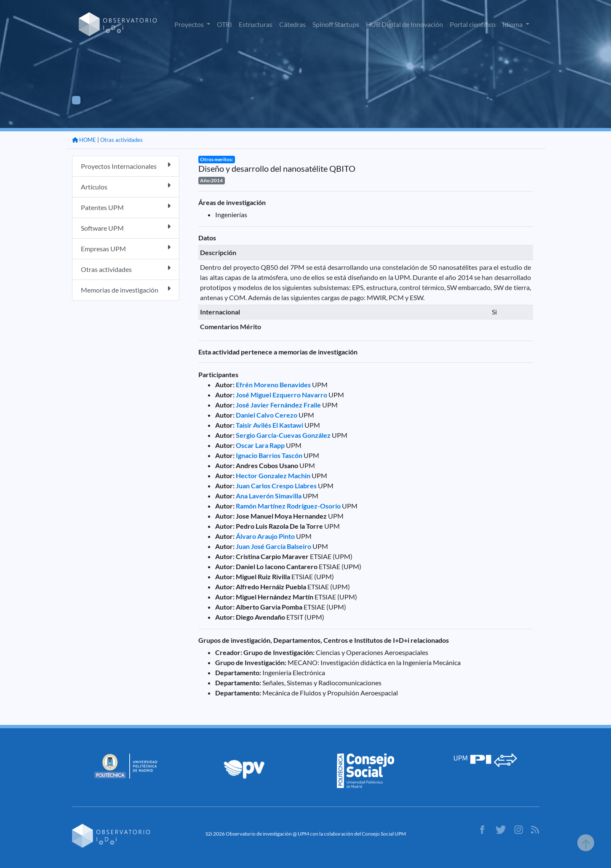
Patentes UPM (126, 207)
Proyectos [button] (190, 24)
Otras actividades (121, 140)
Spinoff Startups (336, 24)
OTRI (224, 24)
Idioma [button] (513, 24)
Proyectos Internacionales (126, 166)
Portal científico (473, 24)
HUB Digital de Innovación (404, 24)
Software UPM (126, 228)
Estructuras (256, 24)
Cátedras (292, 24)
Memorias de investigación (126, 289)
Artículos (126, 186)
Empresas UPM (126, 248)
